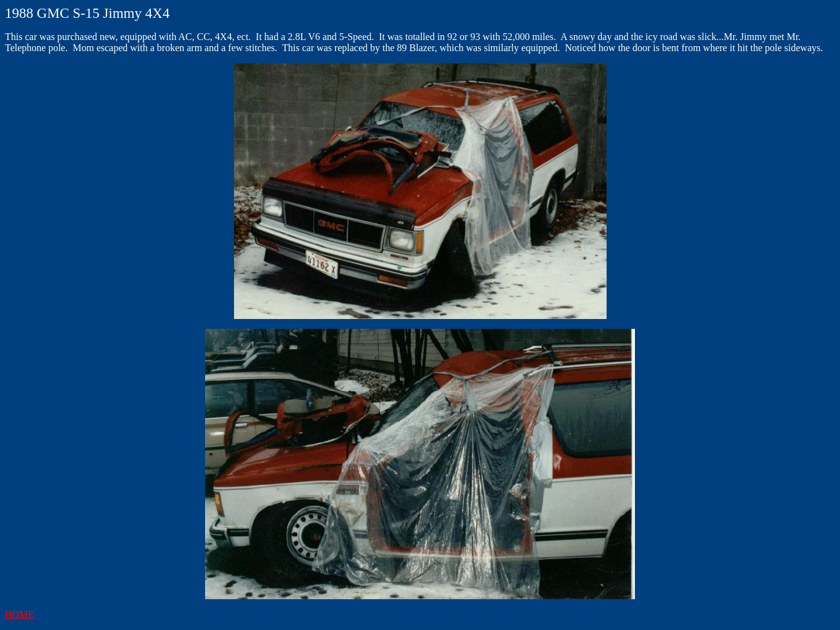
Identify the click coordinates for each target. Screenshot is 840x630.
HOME (19, 614)
